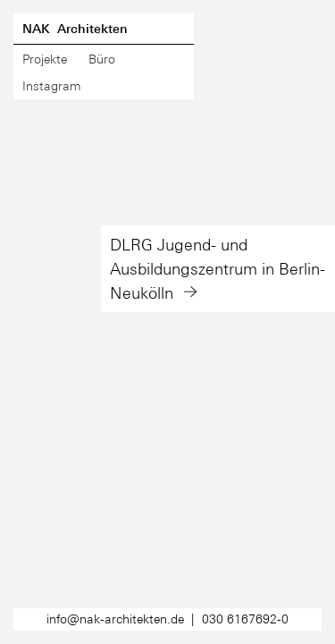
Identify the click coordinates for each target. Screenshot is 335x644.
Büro (102, 59)
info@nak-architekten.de (115, 619)
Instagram (52, 86)
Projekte (45, 59)
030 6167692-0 (245, 619)
